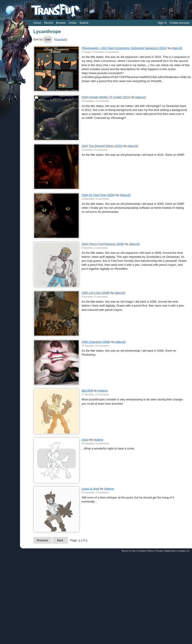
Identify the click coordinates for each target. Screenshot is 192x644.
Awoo (85, 440)
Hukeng (103, 391)
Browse (61, 23)
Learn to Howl (90, 489)
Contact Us (183, 551)
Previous (43, 540)
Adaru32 (177, 48)
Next (60, 540)
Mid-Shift (87, 391)
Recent (49, 23)
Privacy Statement (166, 551)
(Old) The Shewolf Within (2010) (102, 146)
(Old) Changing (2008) (96, 342)
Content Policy (145, 551)
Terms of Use (128, 551)
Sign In (162, 23)
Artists (72, 23)
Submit (84, 23)
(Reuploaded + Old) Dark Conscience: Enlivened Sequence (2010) (124, 48)
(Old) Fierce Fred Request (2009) (103, 244)
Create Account (179, 23)
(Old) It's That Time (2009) (98, 195)
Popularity (61, 39)
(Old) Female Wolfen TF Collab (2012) (106, 97)
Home (37, 23)
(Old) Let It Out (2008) (96, 293)
